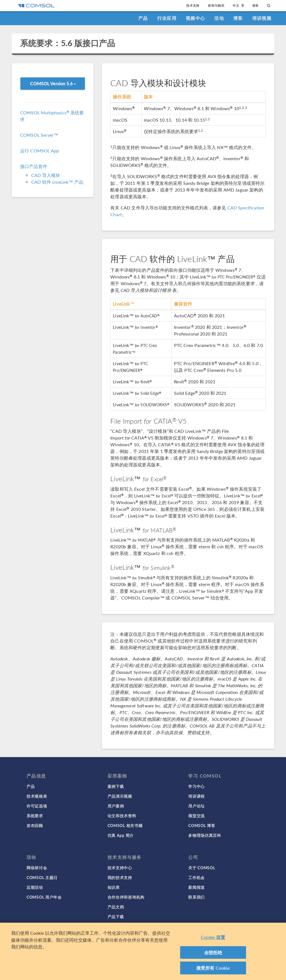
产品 (143, 18)
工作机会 (196, 877)
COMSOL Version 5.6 (53, 83)
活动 (219, 18)
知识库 (114, 887)
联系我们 (196, 897)
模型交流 (196, 816)
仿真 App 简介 (121, 835)
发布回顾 (35, 825)
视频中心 (195, 18)
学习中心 (196, 786)
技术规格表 (37, 796)
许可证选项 (37, 806)
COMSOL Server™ (39, 135)
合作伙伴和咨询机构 (126, 897)
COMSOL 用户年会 (44, 897)
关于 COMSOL (202, 868)
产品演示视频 (120, 796)
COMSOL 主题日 (42, 877)
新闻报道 (196, 887)
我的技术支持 (120, 877)
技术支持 (193, 5)
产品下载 (116, 917)
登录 (256, 5)
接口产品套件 (34, 166)
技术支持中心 (120, 868)
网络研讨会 (37, 868)
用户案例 (116, 806)
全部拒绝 (213, 954)
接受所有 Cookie (213, 970)
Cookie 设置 (213, 939)
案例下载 (116, 786)
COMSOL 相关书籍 (125, 825)
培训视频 (262, 18)
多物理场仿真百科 (205, 835)
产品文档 (116, 907)
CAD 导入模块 (46, 175)
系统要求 (35, 816)
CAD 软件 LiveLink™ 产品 (57, 182)
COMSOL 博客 (202, 825)
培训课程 (196, 796)
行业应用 (167, 18)
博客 (238, 18)
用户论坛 (196, 806)
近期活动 (35, 887)
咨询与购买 (216, 5)
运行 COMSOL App (40, 151)
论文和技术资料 (122, 816)
